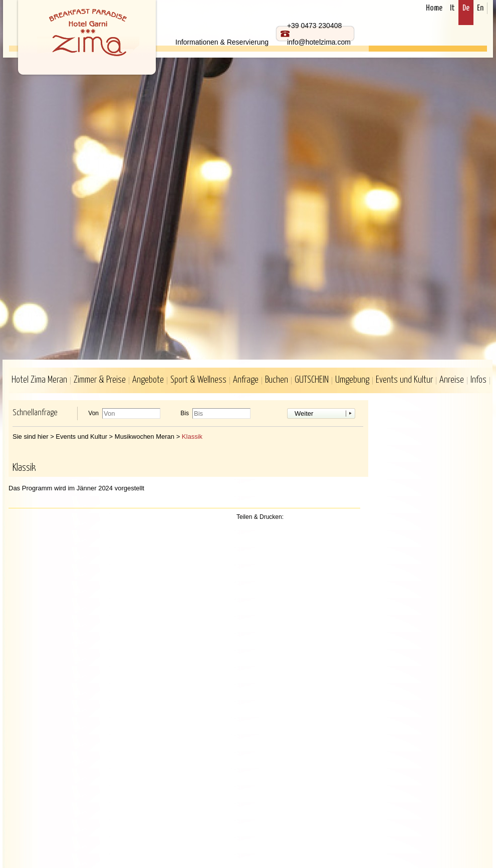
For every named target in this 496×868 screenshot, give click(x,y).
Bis (185, 413)
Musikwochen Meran (145, 437)
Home (434, 8)
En (480, 8)
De (466, 8)
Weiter (304, 413)
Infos (478, 380)
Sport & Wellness (198, 380)
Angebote (148, 380)
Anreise (452, 380)
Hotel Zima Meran (39, 380)
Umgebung (352, 380)
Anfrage (246, 380)
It (452, 8)
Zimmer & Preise (100, 380)
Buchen (277, 380)
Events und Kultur (404, 380)
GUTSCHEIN (312, 380)
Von (93, 413)
